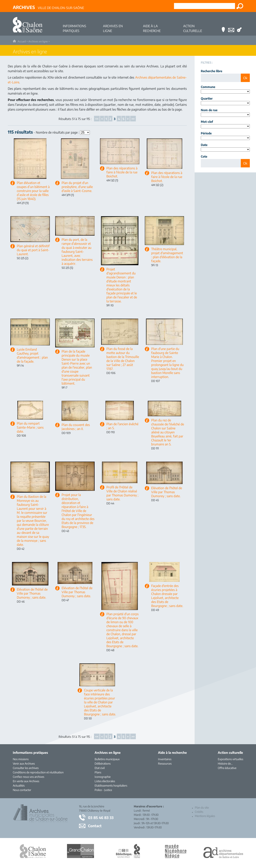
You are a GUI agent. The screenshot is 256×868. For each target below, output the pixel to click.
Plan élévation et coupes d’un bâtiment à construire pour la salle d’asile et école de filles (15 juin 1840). (33, 191)
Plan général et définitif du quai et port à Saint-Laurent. (33, 250)
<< (97, 119)
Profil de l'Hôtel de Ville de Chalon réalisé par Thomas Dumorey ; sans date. (122, 493)
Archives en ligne (38, 41)
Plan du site (202, 807)
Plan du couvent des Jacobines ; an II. (76, 427)
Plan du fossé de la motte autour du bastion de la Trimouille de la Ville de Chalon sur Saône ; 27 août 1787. (123, 359)
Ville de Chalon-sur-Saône (48, 7)
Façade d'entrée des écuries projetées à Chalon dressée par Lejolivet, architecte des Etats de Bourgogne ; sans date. (167, 596)
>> (133, 119)
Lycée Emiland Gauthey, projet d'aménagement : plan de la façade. (32, 355)
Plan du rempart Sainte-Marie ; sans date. (30, 427)
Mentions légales (205, 816)
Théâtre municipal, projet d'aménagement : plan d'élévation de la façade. (167, 255)
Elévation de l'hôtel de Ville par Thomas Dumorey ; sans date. (167, 492)
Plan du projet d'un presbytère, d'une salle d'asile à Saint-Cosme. (77, 187)
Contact (95, 826)
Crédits (199, 812)
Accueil (22, 41)
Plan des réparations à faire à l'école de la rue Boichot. (122, 172)
